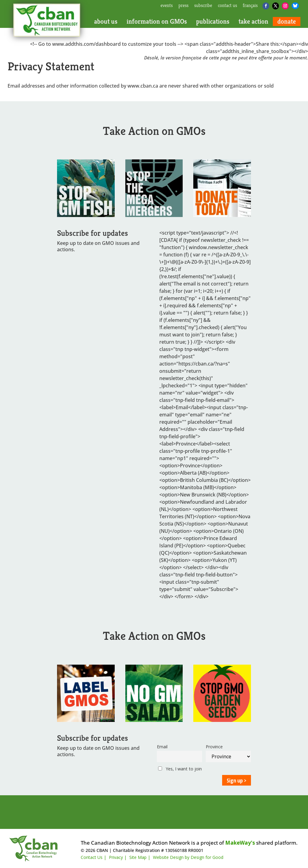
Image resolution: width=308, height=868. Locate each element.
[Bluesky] (295, 6)
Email (162, 747)
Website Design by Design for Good (188, 857)
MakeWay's (240, 843)
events (167, 6)
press (183, 6)
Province (214, 747)
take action (253, 22)
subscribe (203, 6)
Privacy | (118, 857)
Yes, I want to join (180, 769)
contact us (227, 6)
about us (106, 22)
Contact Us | (93, 857)
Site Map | (140, 857)
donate (287, 22)
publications (213, 22)
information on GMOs (157, 22)
